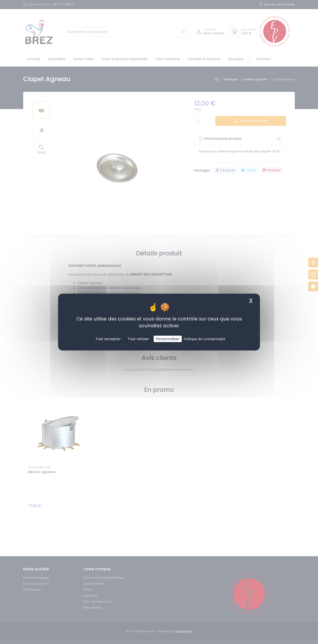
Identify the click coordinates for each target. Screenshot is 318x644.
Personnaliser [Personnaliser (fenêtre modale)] (168, 339)
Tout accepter (108, 339)
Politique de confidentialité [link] (205, 339)
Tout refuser (138, 339)
